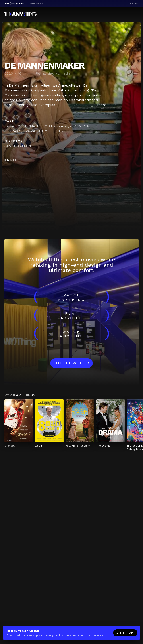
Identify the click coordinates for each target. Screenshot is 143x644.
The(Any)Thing (15, 4)
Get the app (125, 633)
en (132, 4)
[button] (136, 14)
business (37, 4)
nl (137, 4)
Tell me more (69, 363)
